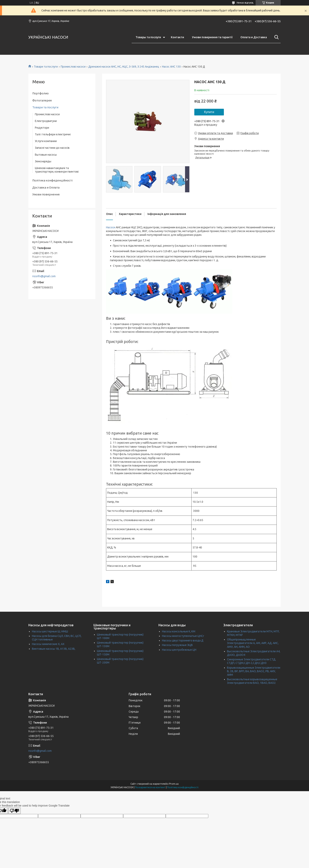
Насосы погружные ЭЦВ (177, 645)
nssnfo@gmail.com (44, 276)
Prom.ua (174, 784)
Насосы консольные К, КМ (179, 631)
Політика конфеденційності (52, 180)
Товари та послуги (46, 67)
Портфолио (40, 93)
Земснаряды (43, 161)
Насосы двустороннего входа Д (183, 640)
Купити (209, 112)
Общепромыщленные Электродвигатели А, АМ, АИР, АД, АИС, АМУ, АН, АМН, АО (253, 643)
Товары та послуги (148, 37)
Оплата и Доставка (254, 37)
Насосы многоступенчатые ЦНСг (183, 636)
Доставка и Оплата (46, 187)
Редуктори (42, 128)
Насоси (111, 227)
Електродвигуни (46, 121)
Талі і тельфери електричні (53, 134)
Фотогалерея (42, 100)
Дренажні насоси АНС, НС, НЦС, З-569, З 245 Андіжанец (124, 67)
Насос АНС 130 (171, 67)
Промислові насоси (73, 67)
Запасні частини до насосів (52, 148)
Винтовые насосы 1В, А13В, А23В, (54, 649)
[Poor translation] (14, 811)
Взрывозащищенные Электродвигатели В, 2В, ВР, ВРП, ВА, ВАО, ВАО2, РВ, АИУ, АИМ (254, 671)
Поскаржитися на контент (150, 787)
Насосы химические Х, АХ (48, 644)
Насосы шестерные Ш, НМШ (50, 631)
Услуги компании (46, 141)
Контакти (177, 37)
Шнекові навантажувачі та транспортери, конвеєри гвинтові (57, 170)
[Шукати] (276, 37)
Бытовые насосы (46, 155)
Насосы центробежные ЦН (179, 650)
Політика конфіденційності (183, 787)
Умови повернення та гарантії (212, 37)
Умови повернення (46, 194)
